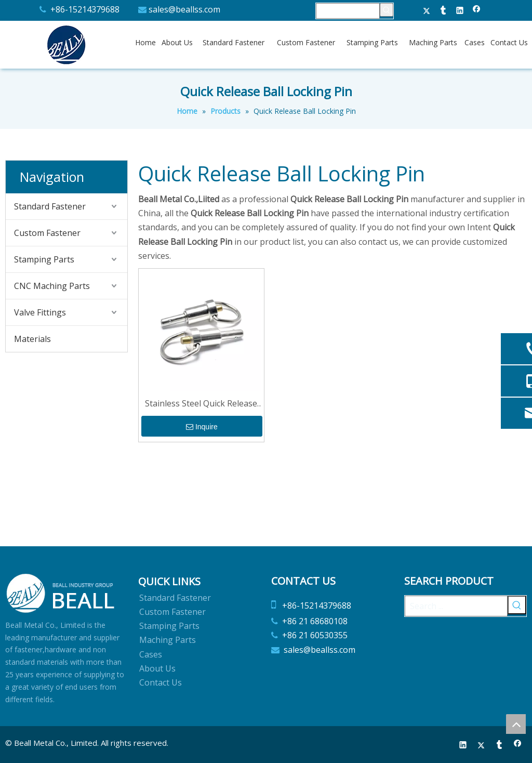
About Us (157, 668)
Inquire (202, 427)
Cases (151, 654)
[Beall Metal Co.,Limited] (61, 593)
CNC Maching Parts (52, 286)
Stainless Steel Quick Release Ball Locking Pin (201, 404)
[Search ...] (456, 606)
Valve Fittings (40, 312)
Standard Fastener (50, 206)
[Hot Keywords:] (387, 10)
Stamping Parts (44, 259)
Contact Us (161, 682)
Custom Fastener (47, 233)
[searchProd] (348, 11)
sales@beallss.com (184, 9)
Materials (32, 339)
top (516, 724)
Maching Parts (168, 640)
